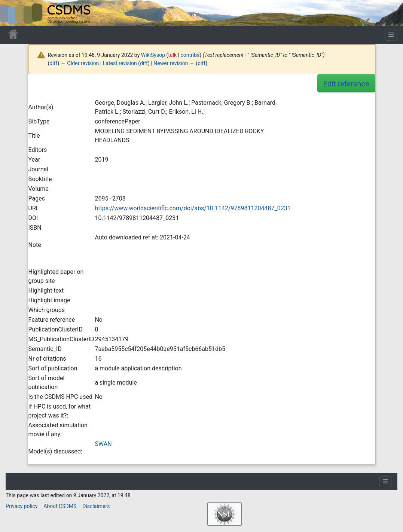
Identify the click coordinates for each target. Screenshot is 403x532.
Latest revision (120, 63)
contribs (190, 55)
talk (172, 55)
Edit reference (346, 84)
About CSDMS (60, 506)
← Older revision (80, 63)
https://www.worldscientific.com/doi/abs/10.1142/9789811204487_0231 (193, 208)
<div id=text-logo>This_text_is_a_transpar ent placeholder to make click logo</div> (12, 13)
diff (53, 63)
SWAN (103, 444)
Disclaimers (96, 506)
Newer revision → (174, 63)
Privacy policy (22, 506)
